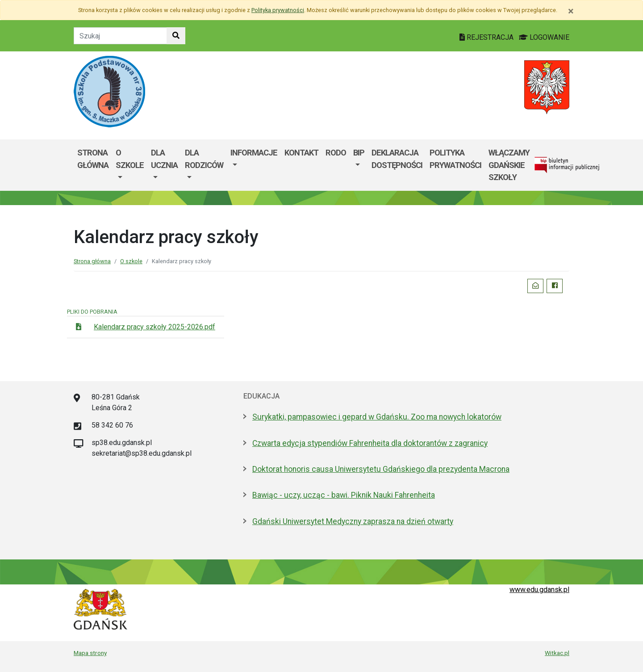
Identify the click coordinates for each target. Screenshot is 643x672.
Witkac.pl (557, 653)
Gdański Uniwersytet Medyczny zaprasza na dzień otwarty (353, 521)
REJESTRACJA (487, 37)
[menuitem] (130, 165)
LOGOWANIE (544, 37)
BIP (359, 153)
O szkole (130, 159)
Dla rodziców (204, 159)
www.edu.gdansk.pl (539, 590)
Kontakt (301, 153)
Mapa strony (90, 653)
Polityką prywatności (278, 10)
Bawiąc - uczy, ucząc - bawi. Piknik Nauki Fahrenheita (344, 495)
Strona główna (93, 159)
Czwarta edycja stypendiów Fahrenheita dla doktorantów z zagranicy (370, 443)
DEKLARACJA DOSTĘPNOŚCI (397, 159)
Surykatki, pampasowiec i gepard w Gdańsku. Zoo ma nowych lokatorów (377, 417)
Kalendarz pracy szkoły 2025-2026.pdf (154, 327)
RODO (336, 153)
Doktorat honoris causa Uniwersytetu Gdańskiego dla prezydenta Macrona (381, 469)
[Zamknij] (571, 11)
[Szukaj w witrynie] (176, 36)
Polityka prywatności (455, 159)
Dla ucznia (164, 159)
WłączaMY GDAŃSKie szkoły (509, 165)
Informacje (254, 153)
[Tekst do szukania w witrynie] (120, 36)
